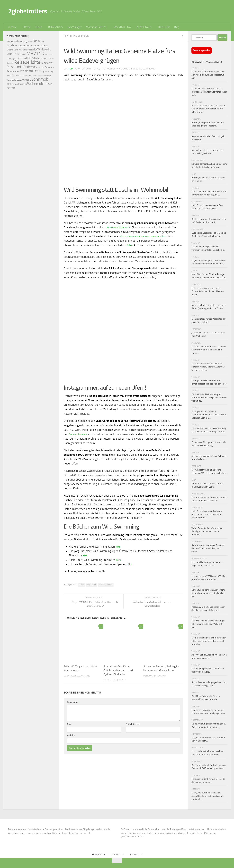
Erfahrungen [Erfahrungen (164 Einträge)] (15, 45)
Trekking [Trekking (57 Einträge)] (49, 72)
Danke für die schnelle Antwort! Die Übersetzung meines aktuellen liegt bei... (208, 593)
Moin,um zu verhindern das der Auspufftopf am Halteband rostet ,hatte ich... (207, 796)
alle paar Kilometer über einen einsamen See (146, 236)
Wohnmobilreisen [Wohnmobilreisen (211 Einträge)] (40, 84)
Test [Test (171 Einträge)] (36, 71)
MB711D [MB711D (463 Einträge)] (35, 53)
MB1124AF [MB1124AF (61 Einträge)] (49, 54)
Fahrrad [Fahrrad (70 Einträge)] (44, 46)
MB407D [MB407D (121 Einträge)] (12, 54)
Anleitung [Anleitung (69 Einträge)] (23, 41)
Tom (71, 69)
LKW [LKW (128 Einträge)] (37, 49)
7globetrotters (27, 11)
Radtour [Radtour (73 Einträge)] (10, 63)
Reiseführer (91, 589)
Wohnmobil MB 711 (96, 27)
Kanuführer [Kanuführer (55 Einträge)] (23, 50)
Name (70, 728)
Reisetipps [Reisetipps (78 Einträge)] (39, 67)
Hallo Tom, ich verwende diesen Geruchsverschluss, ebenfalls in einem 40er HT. (207, 514)
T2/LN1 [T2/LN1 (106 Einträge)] (24, 71)
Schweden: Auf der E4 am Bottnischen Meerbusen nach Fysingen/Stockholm (120, 675)
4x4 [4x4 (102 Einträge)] (9, 41)
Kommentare (99, 855)
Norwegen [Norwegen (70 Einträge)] (11, 59)
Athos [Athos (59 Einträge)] (30, 42)
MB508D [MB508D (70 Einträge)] (22, 54)
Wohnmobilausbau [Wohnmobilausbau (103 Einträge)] (17, 84)
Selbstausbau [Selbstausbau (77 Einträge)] (13, 71)
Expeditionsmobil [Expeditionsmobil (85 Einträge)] (32, 46)
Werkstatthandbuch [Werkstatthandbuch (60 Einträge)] (14, 80)
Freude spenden (202, 50)
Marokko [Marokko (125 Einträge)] (46, 49)
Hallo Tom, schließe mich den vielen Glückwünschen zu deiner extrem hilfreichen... (208, 109)
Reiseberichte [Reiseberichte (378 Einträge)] (27, 62)
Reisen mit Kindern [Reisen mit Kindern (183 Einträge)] (20, 67)
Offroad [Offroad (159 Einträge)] (22, 58)
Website (71, 739)
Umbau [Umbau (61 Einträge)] (9, 76)
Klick (119, 551)
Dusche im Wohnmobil (120, 227)
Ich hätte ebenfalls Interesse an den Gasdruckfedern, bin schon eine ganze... (209, 350)
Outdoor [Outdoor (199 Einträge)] (34, 58)
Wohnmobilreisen (106, 589)
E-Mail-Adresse (133, 728)
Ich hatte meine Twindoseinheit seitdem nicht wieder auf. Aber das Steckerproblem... (208, 367)
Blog (177, 27)
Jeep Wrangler (74, 27)
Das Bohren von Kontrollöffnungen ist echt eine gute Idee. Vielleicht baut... (208, 624)
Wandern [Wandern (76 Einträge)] (17, 75)
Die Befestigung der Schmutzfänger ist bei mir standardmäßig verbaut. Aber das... (209, 641)
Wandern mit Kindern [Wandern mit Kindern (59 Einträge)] (29, 76)
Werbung (84, 36)
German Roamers (79, 438)
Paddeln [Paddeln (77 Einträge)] (44, 58)
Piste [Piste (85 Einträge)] (51, 59)
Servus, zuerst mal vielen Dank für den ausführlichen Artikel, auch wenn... (208, 549)
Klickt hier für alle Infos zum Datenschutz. (72, 833)
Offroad (27, 27)
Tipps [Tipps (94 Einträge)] (43, 71)
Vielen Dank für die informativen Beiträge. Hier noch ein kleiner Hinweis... (207, 531)
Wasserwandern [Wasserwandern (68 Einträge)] (45, 75)
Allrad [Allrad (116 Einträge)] (14, 41)
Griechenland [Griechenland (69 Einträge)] (12, 50)
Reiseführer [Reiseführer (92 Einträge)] (47, 63)
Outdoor (12, 27)
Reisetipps (70, 36)
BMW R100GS (55, 27)
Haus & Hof (164, 27)
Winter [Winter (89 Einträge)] (26, 80)
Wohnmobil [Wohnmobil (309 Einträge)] (40, 79)
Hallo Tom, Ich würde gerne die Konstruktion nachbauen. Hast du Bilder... (207, 291)
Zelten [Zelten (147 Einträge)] (11, 88)
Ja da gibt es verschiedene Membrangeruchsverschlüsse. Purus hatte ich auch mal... (209, 415)
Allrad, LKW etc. (144, 27)
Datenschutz (118, 855)
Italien (81, 589)
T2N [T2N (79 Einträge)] (31, 71)
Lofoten (129, 245)
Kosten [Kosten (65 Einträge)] (31, 50)
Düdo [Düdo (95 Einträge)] (41, 41)
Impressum (136, 855)
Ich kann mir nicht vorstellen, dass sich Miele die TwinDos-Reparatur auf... (208, 75)
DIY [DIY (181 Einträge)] (35, 41)
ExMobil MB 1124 (122, 27)
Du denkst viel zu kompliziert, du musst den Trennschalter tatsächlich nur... (209, 92)
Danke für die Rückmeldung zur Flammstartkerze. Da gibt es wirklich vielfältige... (209, 398)
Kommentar (73, 706)
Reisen (39, 27)
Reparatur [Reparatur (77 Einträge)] (50, 67)
